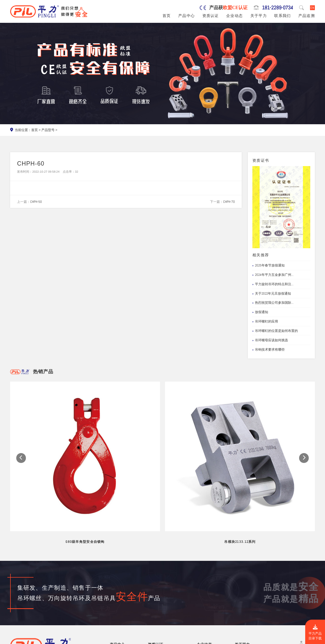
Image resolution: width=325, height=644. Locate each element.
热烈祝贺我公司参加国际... (273, 303)
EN (312, 8)
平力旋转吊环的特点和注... (273, 284)
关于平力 (259, 16)
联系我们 (282, 16)
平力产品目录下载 (315, 632)
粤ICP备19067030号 (283, 639)
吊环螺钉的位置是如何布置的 (275, 331)
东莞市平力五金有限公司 (51, 639)
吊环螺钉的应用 (265, 321)
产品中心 (186, 16)
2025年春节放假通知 (269, 265)
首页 (167, 16)
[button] (21, 424)
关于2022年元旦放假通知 (272, 294)
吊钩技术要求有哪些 (269, 350)
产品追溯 (307, 16)
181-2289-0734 (278, 8)
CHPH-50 (36, 202)
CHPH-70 (229, 202)
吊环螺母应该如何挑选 (270, 340)
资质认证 (211, 16)
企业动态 (234, 16)
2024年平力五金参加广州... (273, 275)
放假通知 (260, 312)
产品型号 (48, 130)
